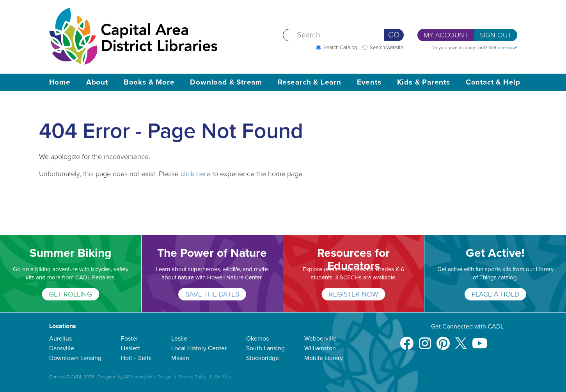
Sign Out (496, 35)
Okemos (257, 339)
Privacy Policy (193, 377)
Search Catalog (340, 48)
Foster (130, 339)
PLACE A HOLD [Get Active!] (495, 294)
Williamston (320, 348)
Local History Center (199, 348)
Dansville (62, 348)
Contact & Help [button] (493, 82)
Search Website (387, 48)
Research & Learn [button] (310, 82)
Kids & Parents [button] (424, 82)
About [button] (97, 82)
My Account (446, 35)
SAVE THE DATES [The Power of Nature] (212, 294)
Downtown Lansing (75, 358)
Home (60, 82)
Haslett (130, 348)
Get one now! (503, 48)
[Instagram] (425, 340)
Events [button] (369, 82)
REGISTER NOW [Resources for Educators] (354, 294)
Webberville (320, 339)
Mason (180, 358)
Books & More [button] (149, 82)
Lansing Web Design (151, 377)
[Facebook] (407, 340)
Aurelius (60, 339)
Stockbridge (263, 358)
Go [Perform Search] (394, 35)
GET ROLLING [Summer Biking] (70, 294)
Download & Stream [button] (226, 82)
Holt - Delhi (136, 358)
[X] (461, 340)
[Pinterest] (443, 340)
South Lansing (265, 348)
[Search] (334, 35)
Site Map (223, 377)
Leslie (179, 339)
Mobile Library (324, 358)
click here (195, 174)
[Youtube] (480, 340)
